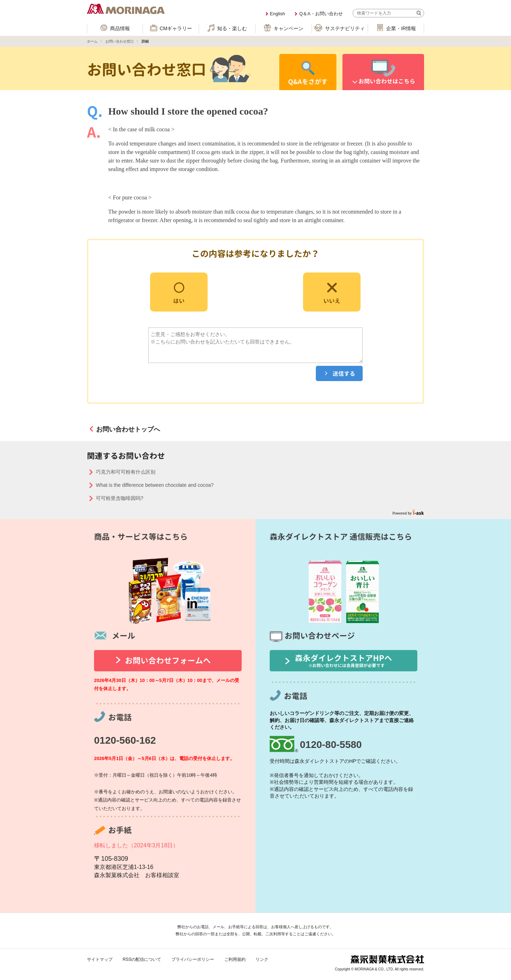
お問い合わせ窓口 (120, 41)
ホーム (92, 41)
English (278, 14)
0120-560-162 (125, 740)
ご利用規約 (235, 959)
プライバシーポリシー (193, 959)
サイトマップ (100, 959)
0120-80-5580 (331, 745)
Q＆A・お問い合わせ (321, 14)
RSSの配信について (142, 959)
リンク (262, 959)
